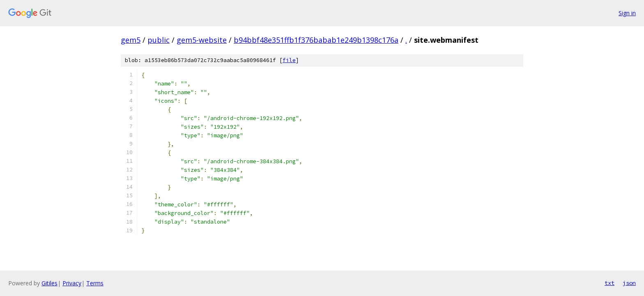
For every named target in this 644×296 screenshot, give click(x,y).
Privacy (72, 283)
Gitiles (49, 283)
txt (609, 283)
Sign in (627, 13)
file (289, 60)
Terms (95, 283)
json (629, 283)
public (159, 40)
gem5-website (202, 40)
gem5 (131, 40)
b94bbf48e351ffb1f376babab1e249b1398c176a (316, 40)
